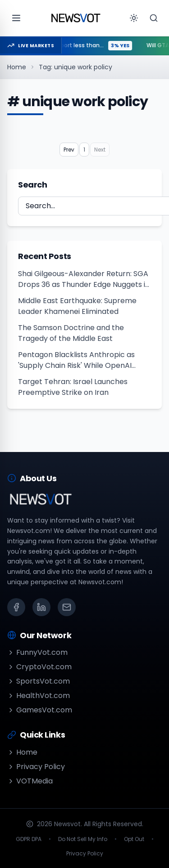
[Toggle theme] (134, 18)
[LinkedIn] (41, 607)
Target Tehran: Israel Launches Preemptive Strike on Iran (73, 387)
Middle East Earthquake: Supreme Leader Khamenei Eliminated (77, 306)
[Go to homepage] (76, 18)
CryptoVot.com (39, 667)
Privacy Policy (36, 767)
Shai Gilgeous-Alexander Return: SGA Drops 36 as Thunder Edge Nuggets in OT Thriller (84, 279)
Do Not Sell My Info (83, 839)
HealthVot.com (39, 696)
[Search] (154, 18)
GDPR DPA (29, 839)
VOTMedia (30, 781)
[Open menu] (16, 18)
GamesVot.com (40, 710)
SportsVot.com (39, 681)
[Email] (67, 607)
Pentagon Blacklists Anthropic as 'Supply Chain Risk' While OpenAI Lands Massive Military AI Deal (76, 360)
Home (17, 67)
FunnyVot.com (37, 652)
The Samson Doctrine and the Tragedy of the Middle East (71, 333)
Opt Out (134, 839)
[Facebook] (16, 607)
